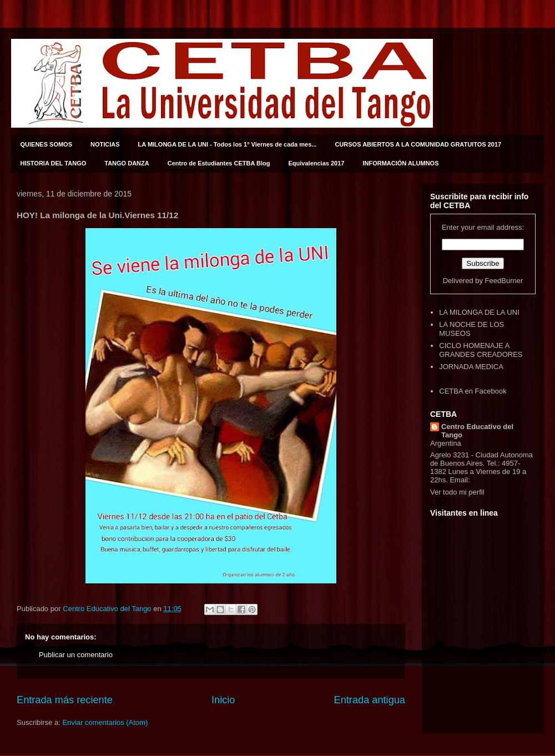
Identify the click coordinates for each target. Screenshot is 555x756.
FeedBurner (504, 281)
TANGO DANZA (127, 163)
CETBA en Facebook (473, 391)
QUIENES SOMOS (47, 144)
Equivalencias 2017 (317, 163)
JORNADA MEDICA (471, 367)
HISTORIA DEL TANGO (54, 163)
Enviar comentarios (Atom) (105, 722)
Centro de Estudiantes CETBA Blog (219, 163)
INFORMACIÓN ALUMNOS (400, 163)
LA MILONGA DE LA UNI (479, 312)
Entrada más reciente (65, 700)
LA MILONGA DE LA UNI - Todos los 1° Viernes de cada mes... (228, 144)
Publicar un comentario (76, 655)
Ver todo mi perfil (457, 492)
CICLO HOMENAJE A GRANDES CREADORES (481, 350)
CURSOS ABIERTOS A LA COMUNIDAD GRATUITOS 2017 (418, 144)
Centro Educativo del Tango (477, 431)
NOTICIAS (105, 144)
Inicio (223, 700)
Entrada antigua (370, 700)
